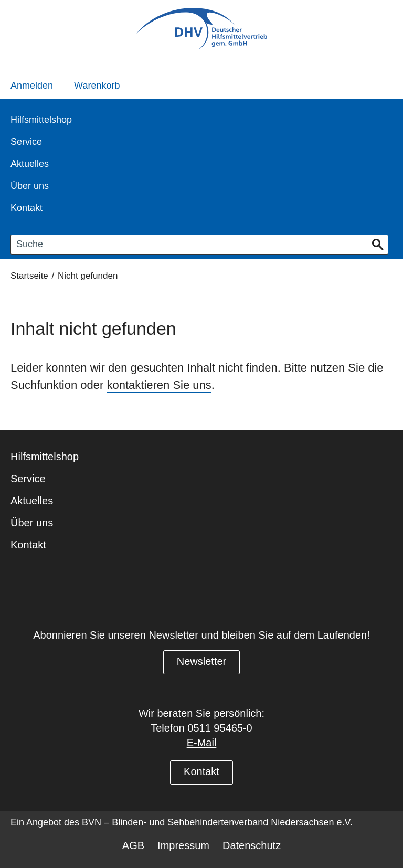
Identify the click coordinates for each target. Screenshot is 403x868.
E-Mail (202, 743)
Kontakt (201, 771)
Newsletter (201, 661)
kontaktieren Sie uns (159, 385)
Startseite (29, 276)
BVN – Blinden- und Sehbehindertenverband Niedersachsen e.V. (217, 822)
